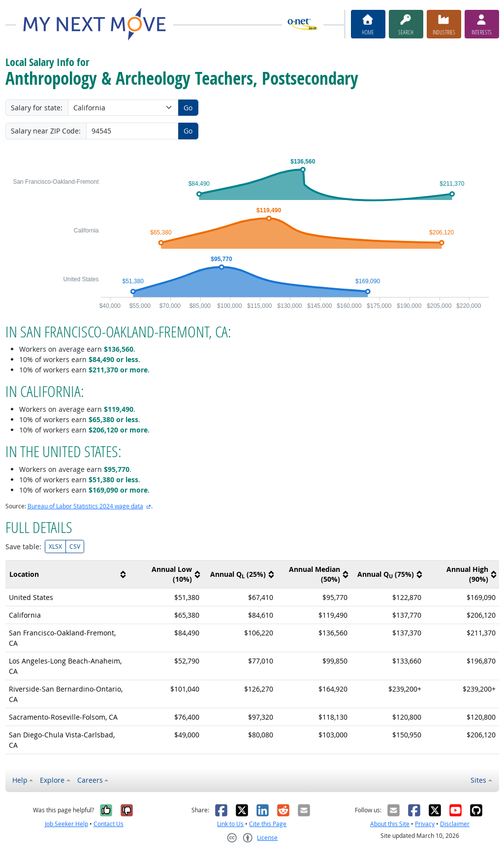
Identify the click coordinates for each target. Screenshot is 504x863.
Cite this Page (268, 824)
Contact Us (109, 824)
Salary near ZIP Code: (46, 131)
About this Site (390, 824)
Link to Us (230, 824)
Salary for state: (37, 108)
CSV (75, 547)
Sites (478, 780)
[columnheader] (67, 575)
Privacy (425, 824)
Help (20, 780)
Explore (52, 780)
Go (188, 108)
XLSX (55, 547)
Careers (90, 780)
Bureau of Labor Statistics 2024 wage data (85, 506)
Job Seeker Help (66, 824)
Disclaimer (455, 824)
